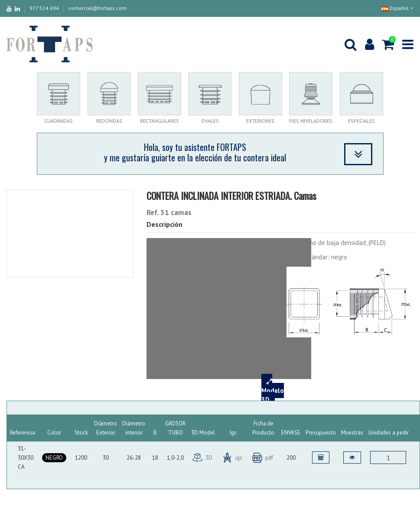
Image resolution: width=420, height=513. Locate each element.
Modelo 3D (273, 390)
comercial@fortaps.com (98, 8)
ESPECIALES (361, 121)
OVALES (210, 121)
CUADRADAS (59, 121)
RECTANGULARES (160, 121)
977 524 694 (45, 8)
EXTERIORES (260, 121)
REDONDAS (109, 121)
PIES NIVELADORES (311, 121)
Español (397, 8)
